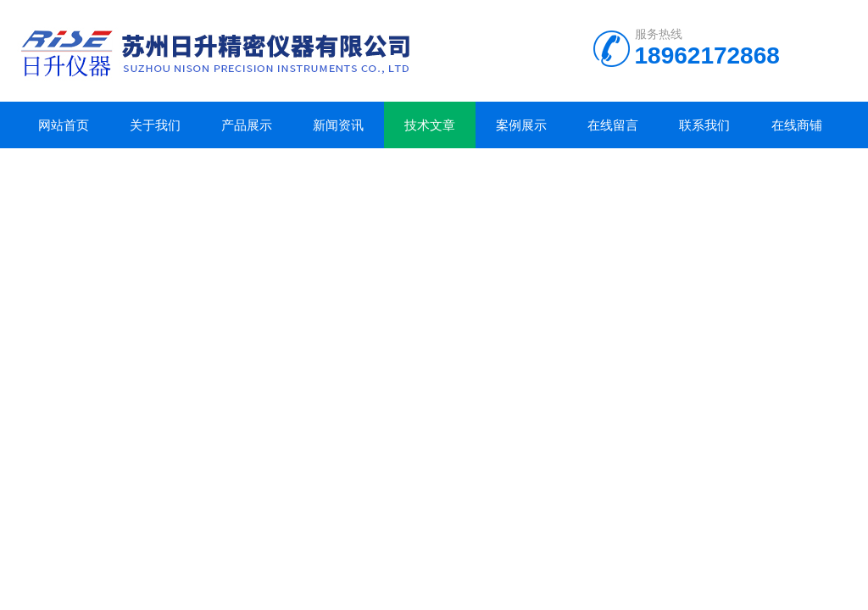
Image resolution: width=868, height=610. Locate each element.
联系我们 (704, 125)
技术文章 (430, 125)
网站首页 (64, 125)
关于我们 (155, 125)
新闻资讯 (338, 125)
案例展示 (521, 125)
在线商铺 (797, 125)
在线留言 (613, 125)
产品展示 (247, 125)
